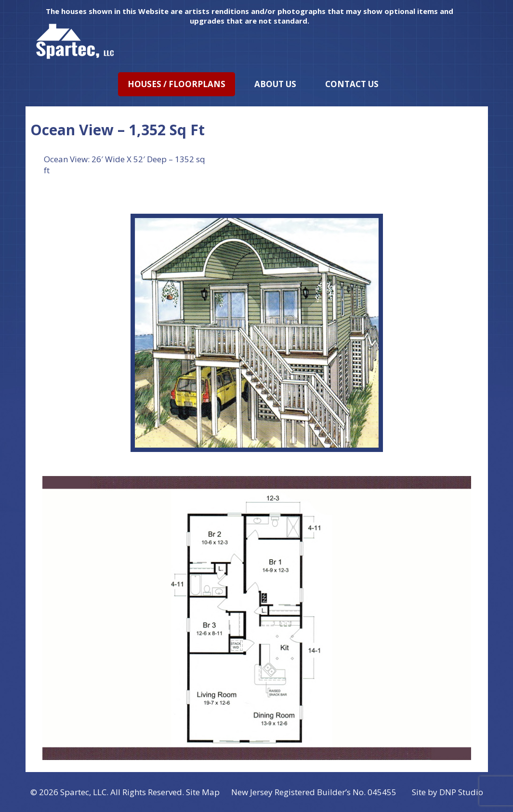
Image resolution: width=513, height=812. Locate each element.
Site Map (203, 792)
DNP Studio (461, 792)
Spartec (75, 792)
